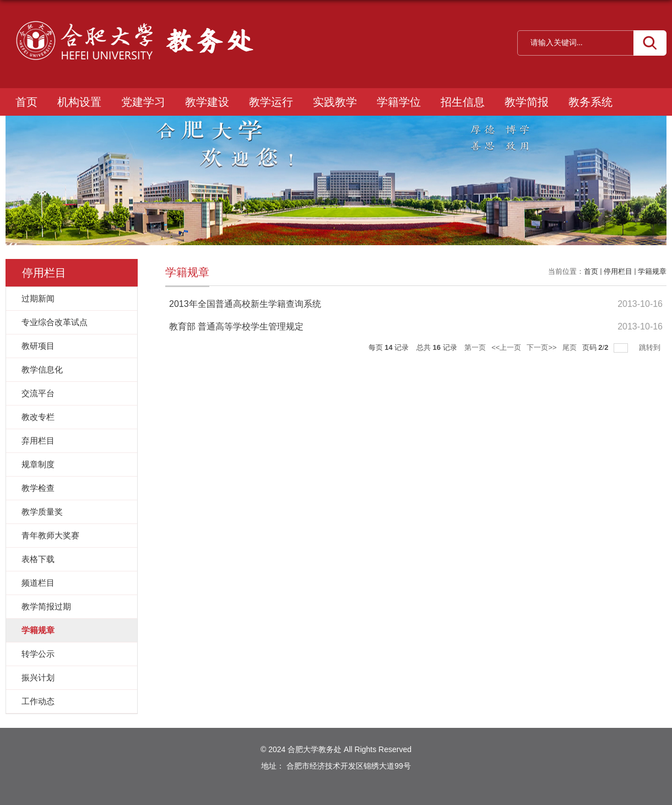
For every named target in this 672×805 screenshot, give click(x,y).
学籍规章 (652, 271)
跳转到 (651, 347)
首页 (26, 102)
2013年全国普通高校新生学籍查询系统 (245, 304)
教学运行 (271, 102)
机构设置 (79, 102)
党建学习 (143, 102)
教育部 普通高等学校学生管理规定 (236, 326)
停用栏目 (618, 271)
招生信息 (463, 102)
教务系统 (590, 102)
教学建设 (207, 102)
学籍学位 (399, 102)
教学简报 (527, 102)
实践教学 (335, 102)
